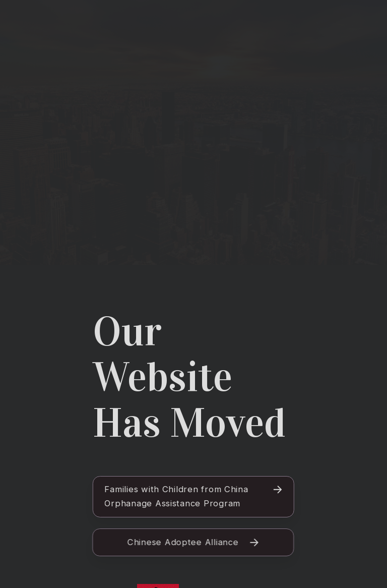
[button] (193, 497)
